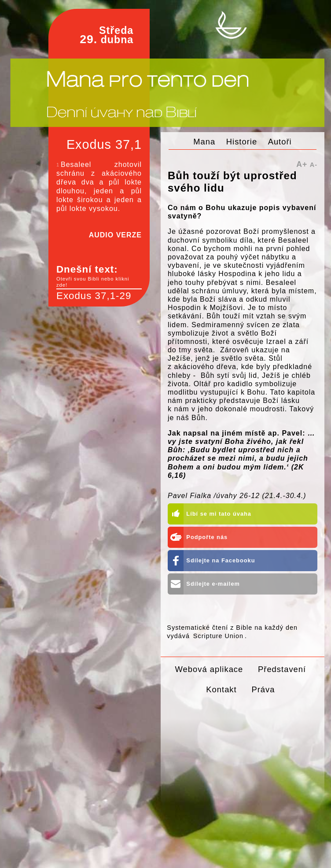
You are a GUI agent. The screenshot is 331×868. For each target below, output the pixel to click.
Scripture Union (218, 636)
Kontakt (221, 689)
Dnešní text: (99, 276)
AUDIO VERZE (115, 235)
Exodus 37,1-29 (94, 296)
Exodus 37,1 (104, 144)
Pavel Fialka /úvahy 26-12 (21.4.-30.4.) (237, 496)
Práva (263, 689)
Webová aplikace (209, 669)
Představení (282, 669)
